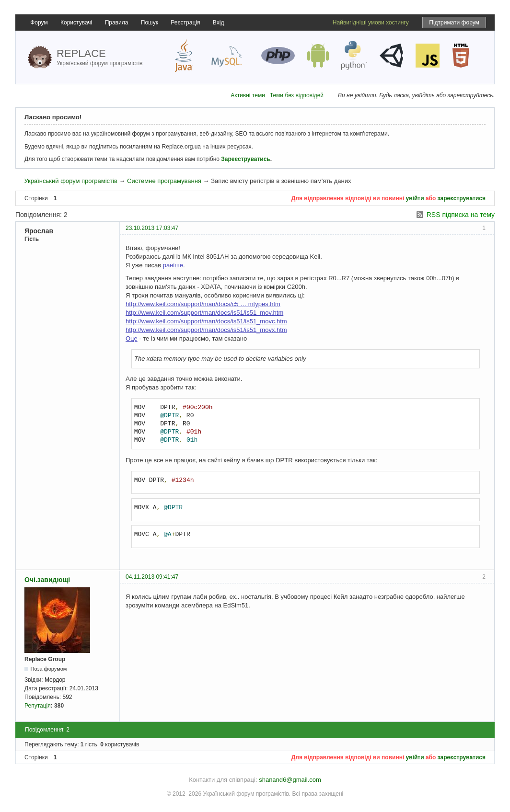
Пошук (150, 23)
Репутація (38, 706)
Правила (117, 23)
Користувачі (76, 23)
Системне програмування (164, 181)
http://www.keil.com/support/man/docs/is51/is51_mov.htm (204, 313)
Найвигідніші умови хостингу (371, 23)
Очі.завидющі (47, 580)
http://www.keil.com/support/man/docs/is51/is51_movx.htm (206, 330)
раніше (173, 265)
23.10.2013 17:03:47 (152, 228)
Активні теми (248, 95)
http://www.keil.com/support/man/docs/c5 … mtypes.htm (203, 304)
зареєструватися (462, 198)
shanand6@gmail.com (290, 780)
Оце (132, 338)
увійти (415, 198)
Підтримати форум (454, 23)
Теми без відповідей (297, 95)
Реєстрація (185, 23)
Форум (39, 23)
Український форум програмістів (70, 181)
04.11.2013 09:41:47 (152, 577)
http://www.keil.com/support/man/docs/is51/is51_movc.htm (206, 321)
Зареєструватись (245, 159)
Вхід (219, 23)
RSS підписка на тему (461, 215)
